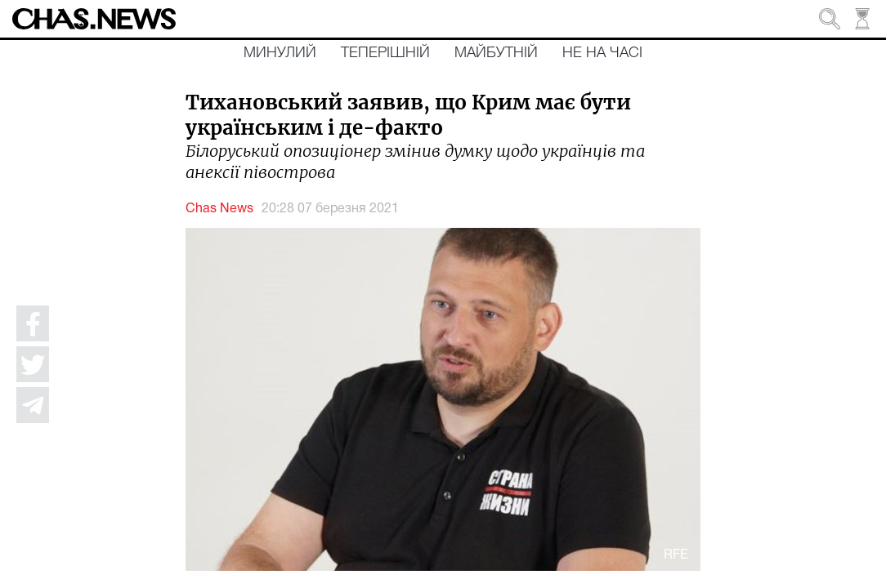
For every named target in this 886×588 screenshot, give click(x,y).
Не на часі (602, 53)
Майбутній (496, 53)
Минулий (280, 53)
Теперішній (385, 53)
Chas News (219, 209)
